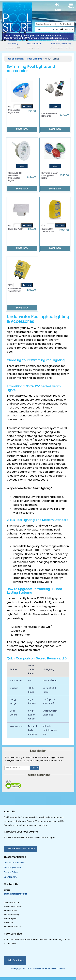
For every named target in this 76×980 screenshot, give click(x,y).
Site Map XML (10, 877)
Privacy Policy (11, 872)
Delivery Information (14, 863)
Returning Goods (13, 867)
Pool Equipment (15, 59)
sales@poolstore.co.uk (15, 894)
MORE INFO (22, 129)
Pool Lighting (35, 59)
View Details (55, 107)
